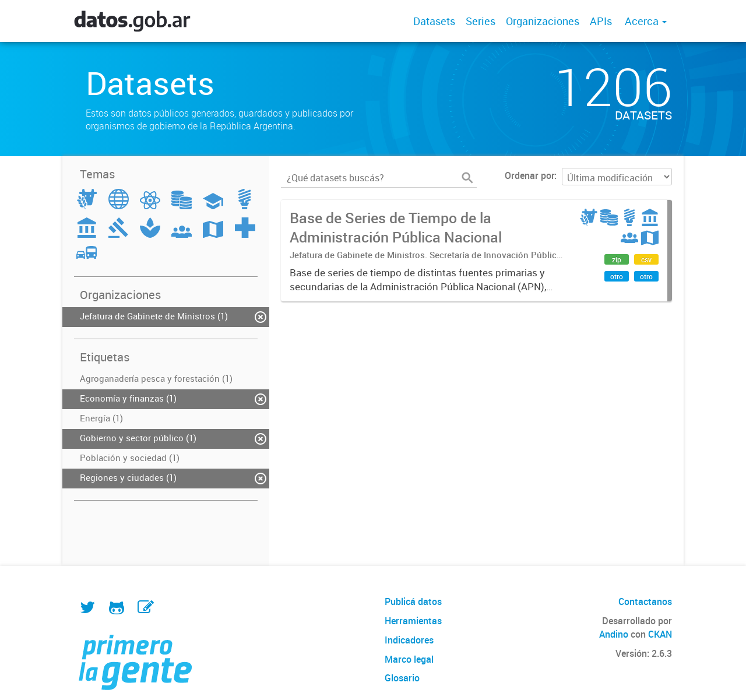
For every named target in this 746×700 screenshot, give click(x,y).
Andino (614, 634)
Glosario (402, 678)
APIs (601, 21)
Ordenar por (529, 175)
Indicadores (409, 640)
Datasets (434, 21)
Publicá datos (413, 601)
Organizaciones (543, 21)
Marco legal (409, 659)
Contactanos (645, 601)
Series (481, 21)
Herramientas (413, 621)
